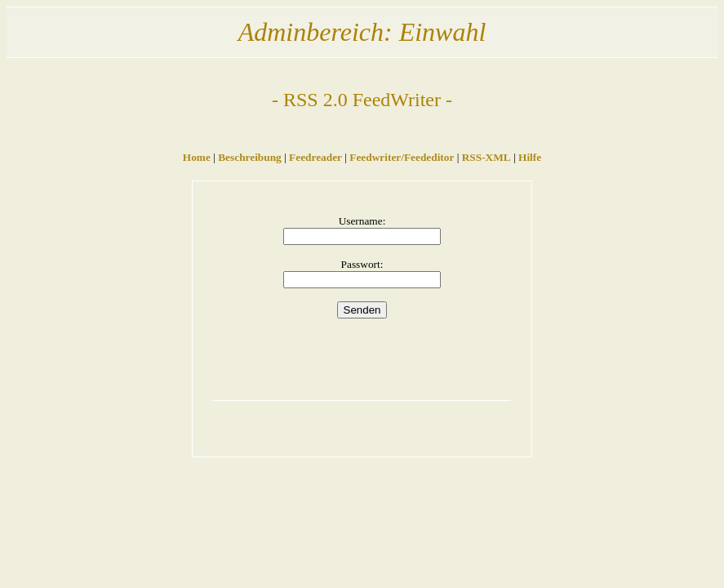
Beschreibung (250, 157)
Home (197, 157)
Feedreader (315, 157)
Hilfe (530, 157)
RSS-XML (486, 157)
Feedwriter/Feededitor (402, 157)
